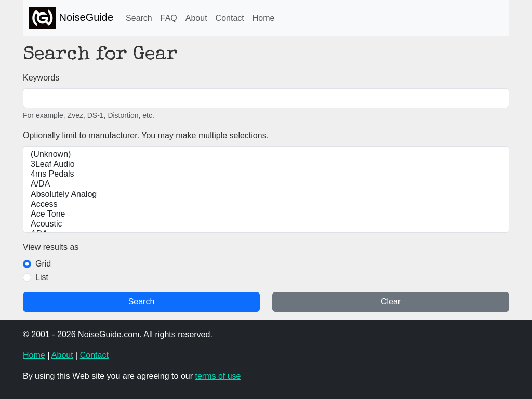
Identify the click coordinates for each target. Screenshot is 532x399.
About (196, 18)
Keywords (41, 78)
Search (139, 18)
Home (264, 18)
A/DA (266, 184)
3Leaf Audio (266, 164)
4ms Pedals (266, 174)
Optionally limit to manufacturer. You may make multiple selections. (146, 135)
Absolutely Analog (266, 195)
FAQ (169, 18)
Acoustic (266, 224)
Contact (230, 18)
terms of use (218, 376)
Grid (43, 264)
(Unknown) (266, 155)
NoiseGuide (71, 18)
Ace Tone (266, 214)
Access (266, 204)
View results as (51, 247)
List (42, 277)
